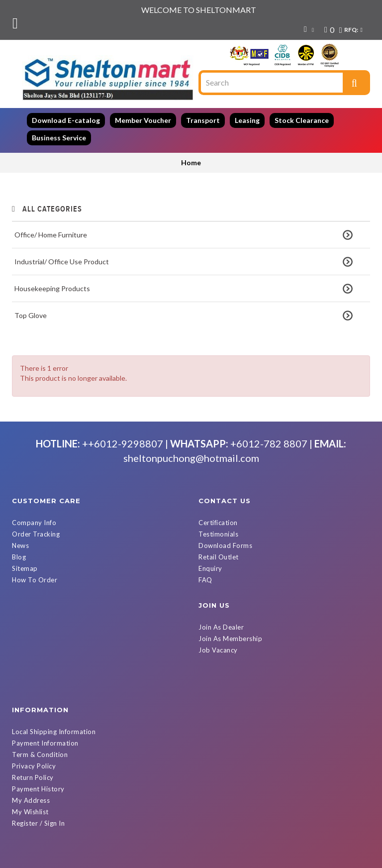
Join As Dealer (35, 615)
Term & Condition (226, 638)
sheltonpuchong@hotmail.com (191, 446)
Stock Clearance (302, 120)
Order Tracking (36, 522)
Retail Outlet (219, 545)
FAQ (205, 568)
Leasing (247, 120)
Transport (203, 120)
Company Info (34, 511)
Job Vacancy (32, 638)
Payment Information (232, 627)
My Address (217, 684)
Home (191, 163)
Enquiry (210, 556)
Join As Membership (44, 627)
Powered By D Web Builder (300, 859)
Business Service (59, 138)
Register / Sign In (225, 707)
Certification (218, 511)
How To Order (35, 568)
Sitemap (25, 556)
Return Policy (219, 661)
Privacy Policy (220, 650)
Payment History (225, 672)
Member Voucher (143, 120)
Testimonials (218, 522)
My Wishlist (217, 695)
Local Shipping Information (240, 615)
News (20, 534)
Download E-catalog (66, 120)
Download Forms (225, 534)
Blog (19, 545)
